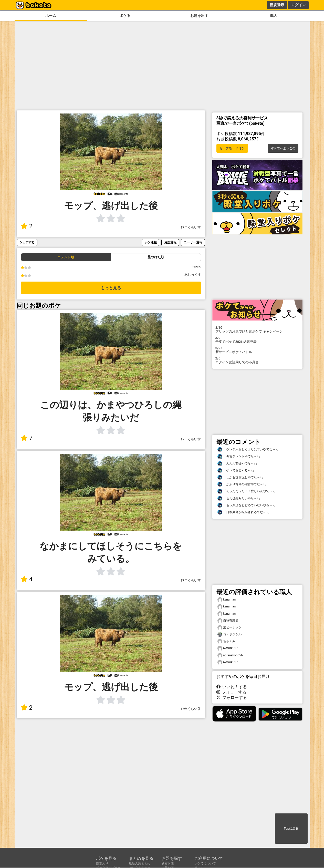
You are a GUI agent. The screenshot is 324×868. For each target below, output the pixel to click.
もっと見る (111, 288)
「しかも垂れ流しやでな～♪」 (241, 477)
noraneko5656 (230, 655)
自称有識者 (228, 621)
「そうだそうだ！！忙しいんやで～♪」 (247, 491)
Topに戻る (291, 829)
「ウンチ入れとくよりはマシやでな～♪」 (249, 449)
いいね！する (232, 687)
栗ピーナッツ (229, 628)
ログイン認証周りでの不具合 (257, 360)
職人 (274, 16)
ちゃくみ (226, 641)
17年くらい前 (191, 227)
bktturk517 (228, 648)
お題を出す (199, 16)
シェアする (27, 242)
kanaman (227, 600)
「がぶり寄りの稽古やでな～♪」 (243, 484)
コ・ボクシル (229, 634)
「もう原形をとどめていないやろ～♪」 (247, 505)
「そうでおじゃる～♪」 (236, 471)
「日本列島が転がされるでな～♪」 (244, 512)
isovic (197, 266)
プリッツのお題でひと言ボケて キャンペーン (257, 329)
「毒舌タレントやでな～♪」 (239, 456)
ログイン (298, 5)
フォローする (232, 692)
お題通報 (170, 242)
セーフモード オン (232, 148)
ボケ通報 (151, 242)
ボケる (125, 16)
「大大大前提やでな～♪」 (238, 464)
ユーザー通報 (193, 242)
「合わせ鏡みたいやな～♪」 (239, 498)
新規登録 (277, 5)
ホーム (51, 16)
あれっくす (193, 275)
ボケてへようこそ (283, 148)
